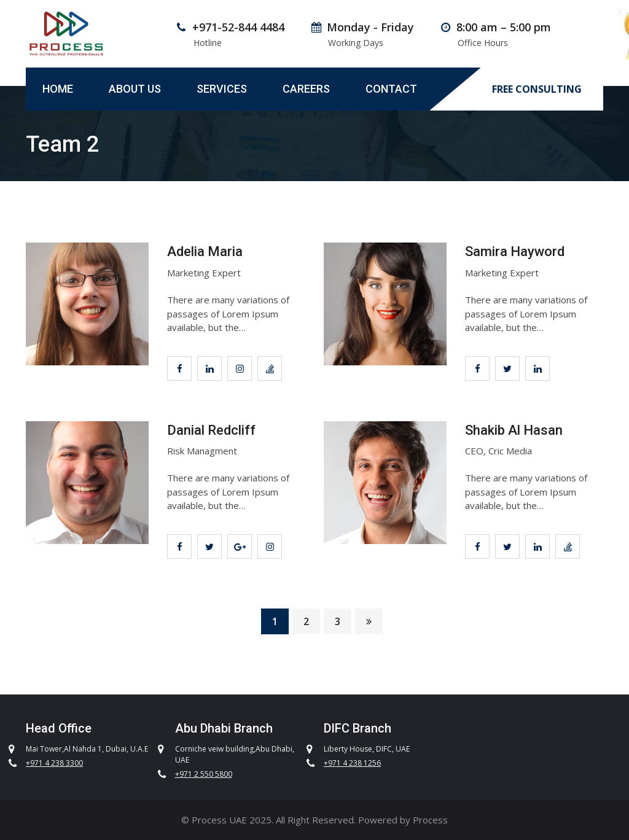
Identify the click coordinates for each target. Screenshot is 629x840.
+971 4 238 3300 (54, 763)
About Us (135, 89)
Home (58, 89)
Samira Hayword (515, 251)
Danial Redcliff (211, 430)
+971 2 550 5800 (204, 774)
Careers (306, 89)
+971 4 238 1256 (352, 763)
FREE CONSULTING (537, 89)
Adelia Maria (205, 251)
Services (222, 89)
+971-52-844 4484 (238, 27)
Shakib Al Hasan (514, 430)
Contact (391, 89)
